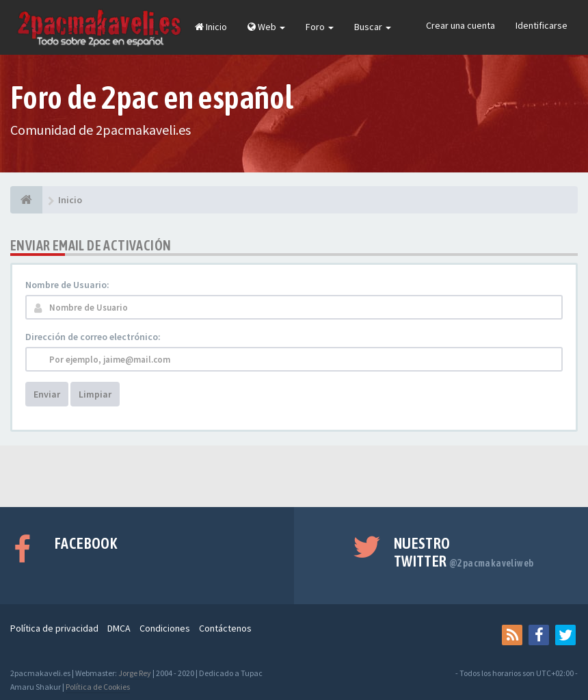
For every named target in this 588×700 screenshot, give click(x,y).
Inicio (211, 27)
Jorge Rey (135, 673)
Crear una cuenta (460, 25)
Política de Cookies (98, 687)
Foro (320, 27)
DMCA (119, 628)
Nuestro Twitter (464, 552)
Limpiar (95, 394)
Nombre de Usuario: (67, 285)
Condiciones (165, 628)
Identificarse (542, 25)
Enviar (47, 394)
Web (266, 27)
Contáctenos (225, 628)
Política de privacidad (54, 628)
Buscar (373, 27)
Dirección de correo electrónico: (93, 337)
